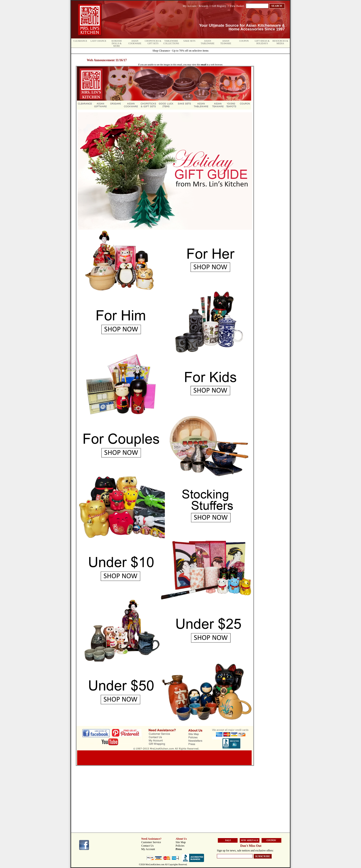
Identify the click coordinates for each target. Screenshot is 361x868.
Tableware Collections (171, 42)
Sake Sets (189, 41)
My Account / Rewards (196, 6)
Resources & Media (280, 42)
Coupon (244, 41)
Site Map (181, 842)
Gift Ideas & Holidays (262, 42)
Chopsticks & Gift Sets (153, 42)
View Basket (237, 6)
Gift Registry (219, 6)
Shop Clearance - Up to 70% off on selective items (180, 51)
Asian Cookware (135, 42)
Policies (180, 846)
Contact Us (148, 846)
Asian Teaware (226, 42)
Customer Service (151, 842)
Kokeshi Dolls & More (117, 43)
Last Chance (98, 41)
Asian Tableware (208, 42)
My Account (148, 849)
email (203, 65)
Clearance (80, 41)
